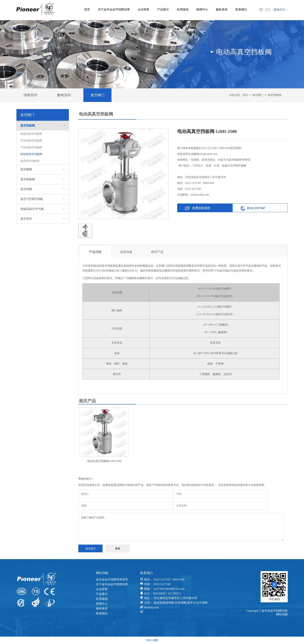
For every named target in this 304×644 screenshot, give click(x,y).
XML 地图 (152, 640)
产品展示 (163, 9)
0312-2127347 (256, 208)
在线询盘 (126, 252)
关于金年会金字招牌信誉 (114, 9)
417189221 (175, 593)
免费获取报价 (201, 208)
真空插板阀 (43, 179)
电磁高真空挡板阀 (31, 134)
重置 (118, 549)
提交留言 (91, 549)
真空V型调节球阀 (43, 199)
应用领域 (183, 9)
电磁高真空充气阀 (43, 209)
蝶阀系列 (64, 95)
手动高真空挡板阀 (31, 141)
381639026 (159, 593)
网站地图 (282, 614)
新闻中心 (202, 9)
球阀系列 (30, 95)
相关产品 (157, 252)
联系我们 (241, 9)
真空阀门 (98, 95)
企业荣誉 (143, 9)
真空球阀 (43, 189)
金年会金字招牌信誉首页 (112, 579)
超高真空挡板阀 (30, 161)
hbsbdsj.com (151, 607)
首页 (87, 9)
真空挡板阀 (275, 95)
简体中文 (279, 10)
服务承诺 (222, 9)
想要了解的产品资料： (181, 527)
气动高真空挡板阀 (31, 147)
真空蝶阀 (43, 169)
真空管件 (43, 219)
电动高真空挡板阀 (31, 154)
